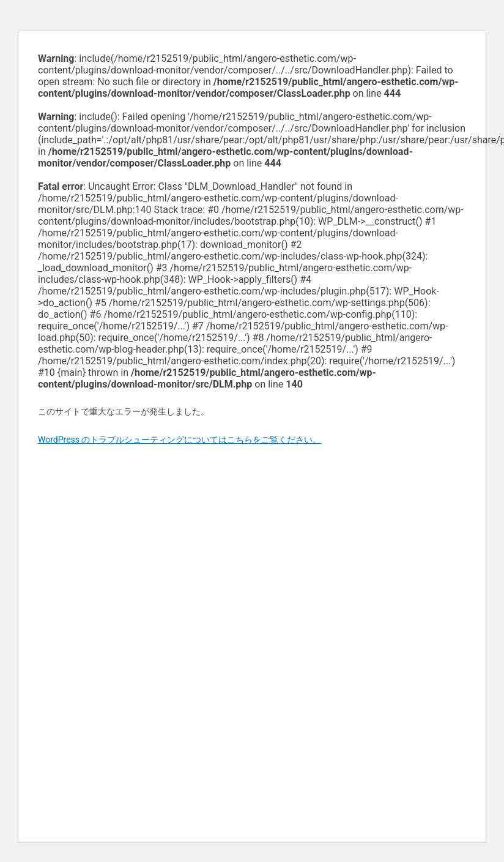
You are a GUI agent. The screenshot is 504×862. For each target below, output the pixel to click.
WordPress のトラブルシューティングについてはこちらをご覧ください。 (180, 440)
